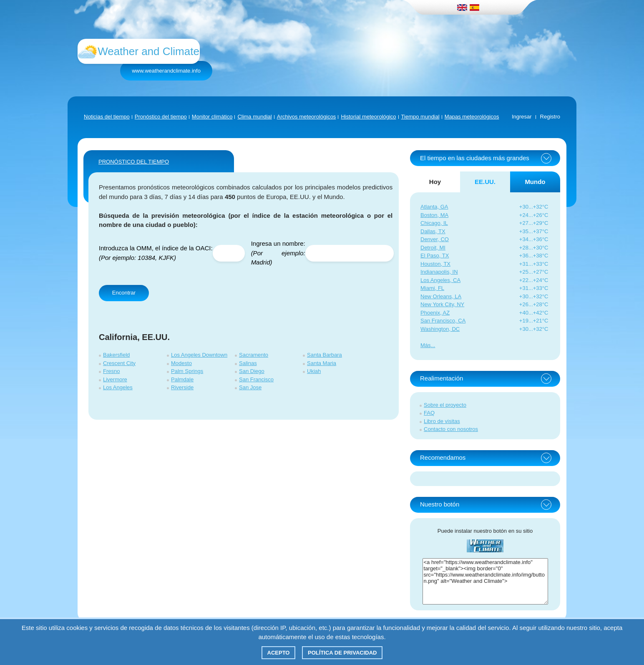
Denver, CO (435, 239)
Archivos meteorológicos (307, 117)
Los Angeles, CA (440, 280)
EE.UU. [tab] (485, 182)
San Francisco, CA (443, 321)
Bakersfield (116, 355)
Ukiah (314, 371)
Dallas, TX (433, 231)
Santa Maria (322, 363)
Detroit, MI (433, 248)
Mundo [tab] (535, 182)
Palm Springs (187, 371)
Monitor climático (212, 117)
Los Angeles (118, 387)
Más (426, 345)
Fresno (111, 371)
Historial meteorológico (368, 117)
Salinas (248, 363)
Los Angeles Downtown (199, 355)
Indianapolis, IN (439, 272)
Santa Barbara (325, 355)
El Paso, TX (435, 256)
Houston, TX (435, 264)
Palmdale (182, 379)
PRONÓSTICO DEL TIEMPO (134, 162)
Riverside (182, 387)
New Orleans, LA (441, 296)
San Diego (252, 371)
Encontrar (124, 293)
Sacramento (254, 355)
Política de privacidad (342, 653)
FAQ (429, 413)
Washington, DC (440, 329)
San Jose (250, 387)
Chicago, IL (434, 223)
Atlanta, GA (434, 207)
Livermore (115, 379)
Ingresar (522, 117)
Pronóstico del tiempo (161, 117)
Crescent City (119, 363)
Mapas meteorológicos (472, 117)
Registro (550, 117)
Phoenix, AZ (435, 313)
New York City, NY (442, 304)
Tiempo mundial (420, 117)
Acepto (279, 653)
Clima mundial (254, 117)
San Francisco (256, 379)
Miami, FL (432, 288)
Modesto (181, 363)
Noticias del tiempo (107, 117)
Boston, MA (434, 215)
